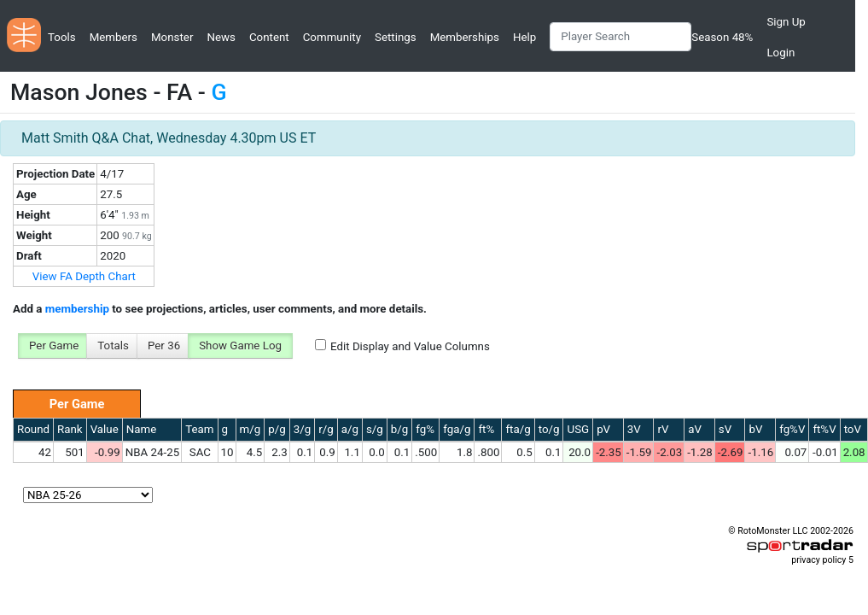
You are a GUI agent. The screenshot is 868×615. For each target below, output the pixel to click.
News (221, 37)
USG (578, 429)
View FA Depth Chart (84, 276)
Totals (113, 346)
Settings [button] (396, 37)
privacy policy (818, 560)
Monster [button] (172, 37)
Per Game (54, 346)
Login (781, 53)
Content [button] (269, 37)
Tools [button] (62, 37)
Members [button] (114, 37)
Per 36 (164, 346)
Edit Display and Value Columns (410, 346)
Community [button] (332, 37)
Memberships (465, 37)
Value (105, 429)
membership (77, 309)
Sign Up (786, 22)
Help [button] (524, 37)
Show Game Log (240, 346)
